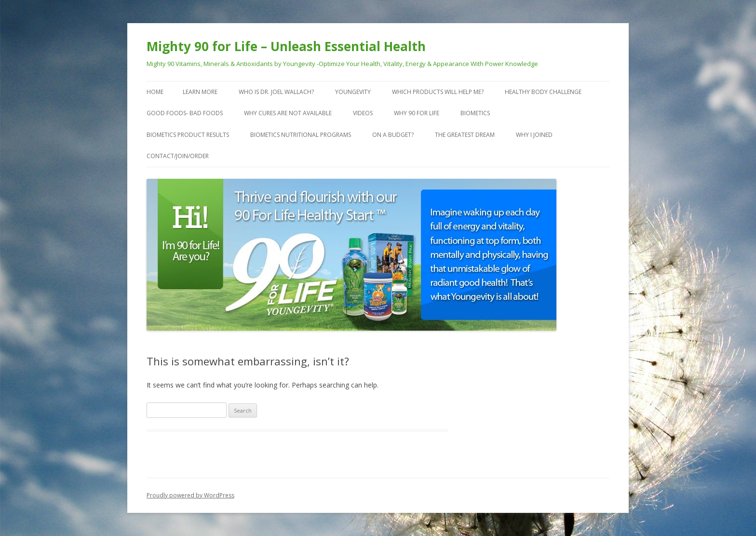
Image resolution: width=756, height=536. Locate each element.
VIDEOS (363, 113)
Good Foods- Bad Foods (185, 113)
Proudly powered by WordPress (190, 495)
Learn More (200, 92)
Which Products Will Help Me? (438, 92)
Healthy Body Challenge (543, 92)
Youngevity (353, 92)
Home (155, 92)
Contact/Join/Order (178, 156)
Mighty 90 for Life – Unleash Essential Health (286, 46)
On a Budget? (393, 135)
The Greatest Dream (465, 135)
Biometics (475, 113)
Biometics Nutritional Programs (301, 135)
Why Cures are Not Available (288, 113)
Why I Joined (534, 135)
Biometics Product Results (188, 135)
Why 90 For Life (417, 113)
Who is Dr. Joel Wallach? (276, 92)
